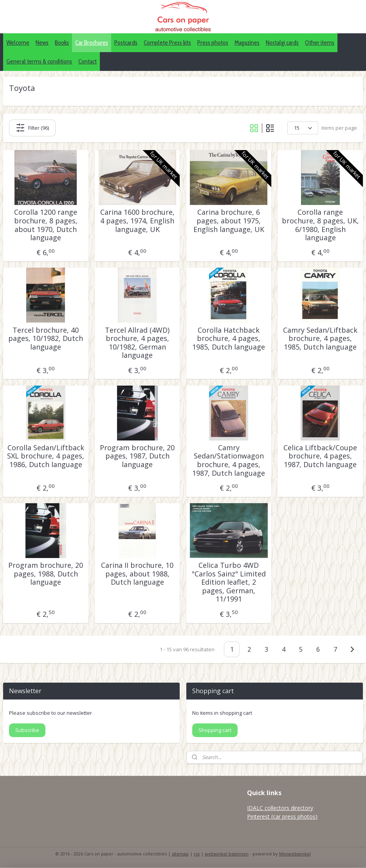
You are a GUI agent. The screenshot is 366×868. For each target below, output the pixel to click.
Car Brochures (92, 43)
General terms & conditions (39, 61)
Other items (320, 43)
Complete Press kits (167, 43)
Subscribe (27, 730)
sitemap (180, 854)
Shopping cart (215, 730)
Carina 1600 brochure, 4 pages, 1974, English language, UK (137, 221)
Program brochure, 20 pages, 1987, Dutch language (137, 456)
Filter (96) (32, 128)
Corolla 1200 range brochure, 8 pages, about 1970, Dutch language (46, 225)
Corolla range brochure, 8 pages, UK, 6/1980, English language (320, 225)
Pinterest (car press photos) (282, 816)
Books (62, 43)
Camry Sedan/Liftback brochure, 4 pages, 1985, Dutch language (320, 339)
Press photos (213, 43)
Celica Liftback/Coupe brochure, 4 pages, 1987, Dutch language (320, 456)
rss (197, 854)
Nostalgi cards (282, 43)
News (42, 43)
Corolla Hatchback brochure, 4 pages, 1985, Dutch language (229, 339)
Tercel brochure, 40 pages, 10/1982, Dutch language (46, 339)
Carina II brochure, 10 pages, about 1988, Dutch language (137, 574)
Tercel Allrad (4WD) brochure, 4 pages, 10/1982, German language (137, 343)
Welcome (18, 43)
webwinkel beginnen (227, 854)
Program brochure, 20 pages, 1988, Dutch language (46, 574)
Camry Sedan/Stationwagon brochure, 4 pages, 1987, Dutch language (229, 460)
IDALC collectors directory (280, 808)
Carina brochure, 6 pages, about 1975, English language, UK (229, 221)
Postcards (126, 43)
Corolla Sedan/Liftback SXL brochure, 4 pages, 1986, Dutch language (46, 456)
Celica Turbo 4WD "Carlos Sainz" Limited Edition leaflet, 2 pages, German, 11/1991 (229, 582)
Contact (87, 61)
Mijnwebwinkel (295, 854)
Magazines (247, 43)
